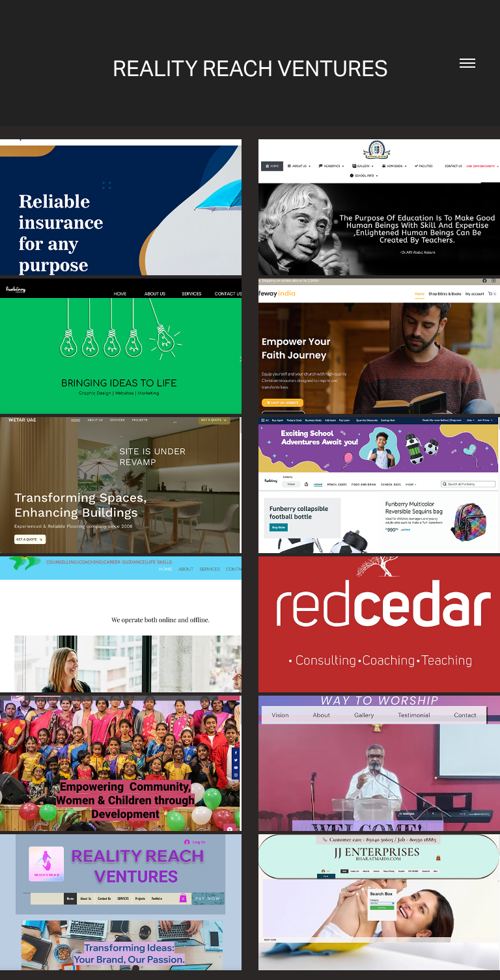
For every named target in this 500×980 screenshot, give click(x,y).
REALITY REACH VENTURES (250, 68)
